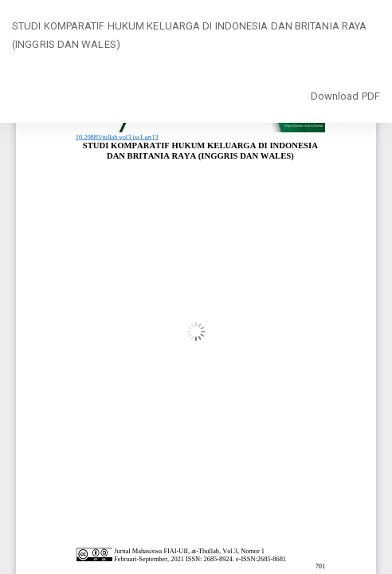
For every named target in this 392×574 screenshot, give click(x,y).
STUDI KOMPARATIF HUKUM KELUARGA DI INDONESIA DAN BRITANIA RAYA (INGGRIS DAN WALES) (189, 35)
